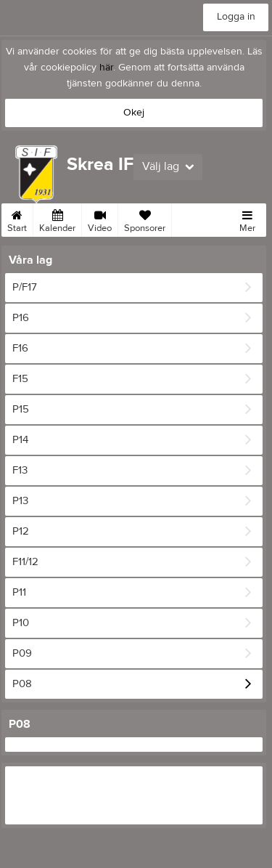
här (106, 68)
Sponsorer (145, 219)
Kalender (57, 219)
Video (100, 219)
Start (17, 219)
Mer (247, 219)
